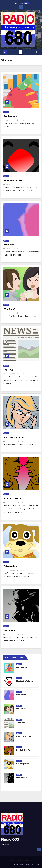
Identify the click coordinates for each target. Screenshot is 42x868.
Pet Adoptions (10, 566)
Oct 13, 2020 (10, 313)
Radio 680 (10, 839)
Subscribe (36, 864)
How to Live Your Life (14, 438)
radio (21, 120)
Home (16, 864)
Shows (6, 112)
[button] (37, 52)
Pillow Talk (9, 245)
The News (8, 370)
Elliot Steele (9, 630)
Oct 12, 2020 (10, 634)
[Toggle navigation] (21, 52)
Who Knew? (9, 309)
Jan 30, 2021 (10, 120)
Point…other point (12, 499)
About (22, 864)
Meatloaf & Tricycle (13, 180)
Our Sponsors (10, 116)
